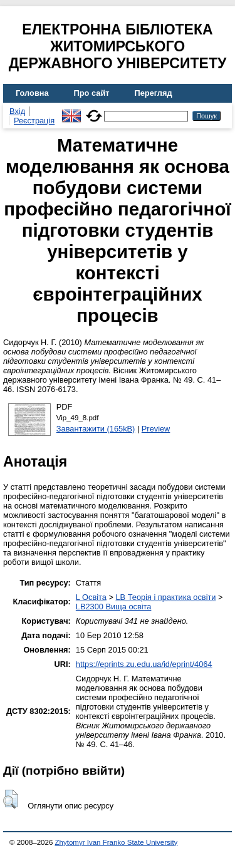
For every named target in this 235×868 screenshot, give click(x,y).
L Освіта (91, 597)
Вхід (17, 111)
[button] (10, 799)
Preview (156, 429)
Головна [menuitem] (32, 93)
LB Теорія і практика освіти (165, 597)
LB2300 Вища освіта (114, 607)
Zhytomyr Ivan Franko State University (117, 842)
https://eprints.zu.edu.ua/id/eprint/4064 (144, 664)
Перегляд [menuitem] (154, 93)
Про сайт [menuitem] (92, 93)
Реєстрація (34, 121)
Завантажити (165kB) (96, 429)
